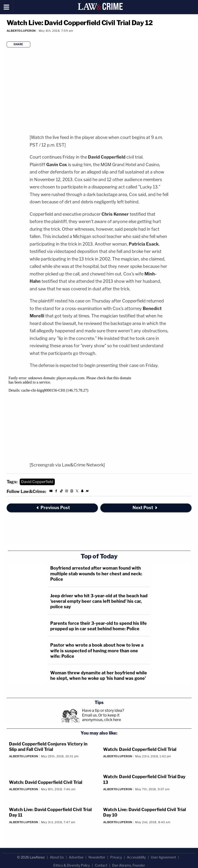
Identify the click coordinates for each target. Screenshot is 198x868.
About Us (57, 857)
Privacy (116, 857)
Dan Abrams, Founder (129, 865)
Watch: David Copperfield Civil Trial (140, 749)
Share (18, 44)
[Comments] (7, 37)
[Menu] (7, 7)
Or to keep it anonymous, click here (101, 717)
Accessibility (136, 857)
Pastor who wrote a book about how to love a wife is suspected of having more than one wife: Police (97, 651)
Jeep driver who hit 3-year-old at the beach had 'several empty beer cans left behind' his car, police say (99, 601)
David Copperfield (37, 482)
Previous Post (53, 508)
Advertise (76, 857)
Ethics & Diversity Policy (72, 865)
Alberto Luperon (21, 31)
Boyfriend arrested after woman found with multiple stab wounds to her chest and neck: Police (96, 574)
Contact (101, 865)
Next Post (145, 508)
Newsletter (97, 857)
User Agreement (163, 857)
